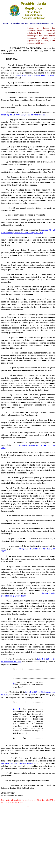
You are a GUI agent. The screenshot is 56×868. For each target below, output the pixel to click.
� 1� (18, 709)
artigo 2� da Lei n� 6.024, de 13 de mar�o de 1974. (25, 115)
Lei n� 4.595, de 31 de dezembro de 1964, (35, 75)
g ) (15, 682)
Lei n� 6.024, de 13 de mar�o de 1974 (19, 763)
